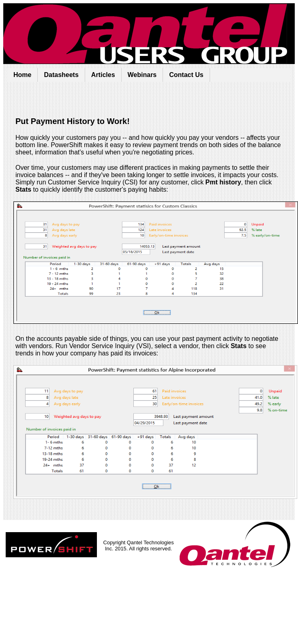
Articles (103, 75)
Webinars (142, 75)
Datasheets (61, 75)
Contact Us (186, 75)
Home (22, 75)
